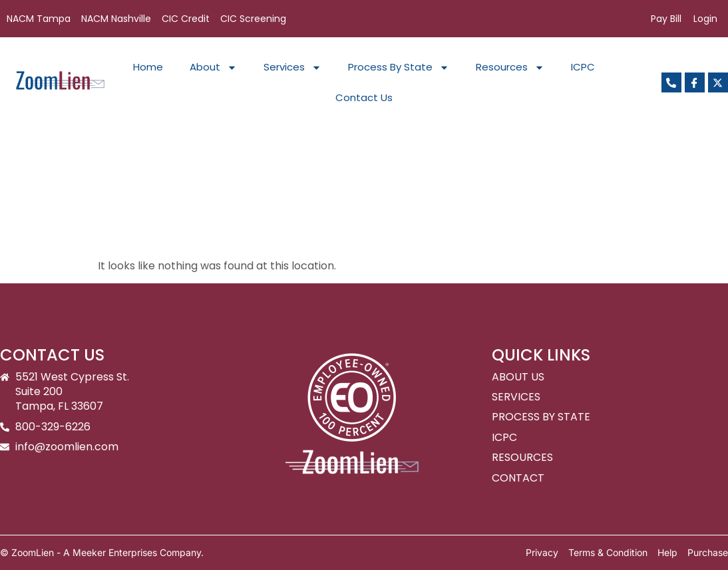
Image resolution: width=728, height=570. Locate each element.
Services (292, 68)
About (213, 68)
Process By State (399, 68)
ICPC (583, 67)
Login (705, 19)
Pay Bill (666, 19)
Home (148, 67)
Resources (510, 68)
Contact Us (364, 97)
